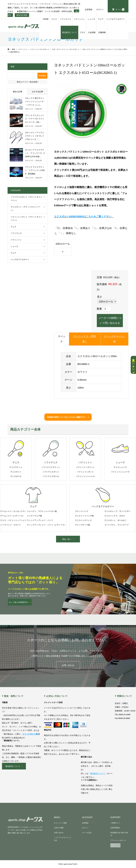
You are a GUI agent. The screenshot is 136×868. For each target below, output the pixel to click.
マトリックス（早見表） (85, 339)
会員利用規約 (115, 828)
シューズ (91, 19)
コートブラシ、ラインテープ (116, 525)
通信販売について (69, 32)
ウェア (101, 19)
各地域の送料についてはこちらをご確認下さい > (68, 417)
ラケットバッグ (82, 511)
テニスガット (16, 472)
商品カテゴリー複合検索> (27, 82)
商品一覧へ (67, 539)
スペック (62, 339)
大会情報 (92, 32)
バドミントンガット (85, 472)
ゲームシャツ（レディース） (12, 516)
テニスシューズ (120, 467)
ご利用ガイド (115, 823)
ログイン (100, 9)
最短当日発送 (22, 15)
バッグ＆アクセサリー (116, 19)
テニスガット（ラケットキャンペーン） (25, 208)
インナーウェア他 (34, 516)
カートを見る (87, 833)
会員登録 (89, 9)
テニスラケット (16, 467)
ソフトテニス (65, 19)
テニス (54, 19)
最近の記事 (18, 92)
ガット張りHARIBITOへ (19, 602)
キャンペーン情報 (60, 823)
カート (120, 9)
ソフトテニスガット (51, 472)
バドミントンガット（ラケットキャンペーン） (26, 218)
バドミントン (79, 19)
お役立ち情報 (59, 828)
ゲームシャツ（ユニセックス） (13, 511)
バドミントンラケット (85, 467)
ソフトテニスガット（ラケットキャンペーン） (26, 199)
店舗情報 (102, 32)
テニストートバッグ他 (84, 516)
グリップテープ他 (82, 525)
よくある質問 (115, 845)
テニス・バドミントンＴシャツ (13, 520)
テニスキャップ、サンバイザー (117, 511)
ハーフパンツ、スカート (11, 525)
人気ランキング (133, 365)
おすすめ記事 (37, 92)
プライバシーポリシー (118, 840)
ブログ (82, 32)
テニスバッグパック (83, 520)
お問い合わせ (68, 665)
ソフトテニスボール (51, 476)
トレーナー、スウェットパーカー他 (42, 511)
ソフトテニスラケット (51, 467)
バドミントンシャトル (85, 476)
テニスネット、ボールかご (116, 520)
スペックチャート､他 (114, 339)
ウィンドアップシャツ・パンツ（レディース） (46, 525)
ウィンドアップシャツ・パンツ (40, 520)
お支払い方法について (57, 696)
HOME (46, 19)
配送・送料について (14, 696)
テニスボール (16, 476)
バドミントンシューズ (120, 472)
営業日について (124, 696)
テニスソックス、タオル (115, 516)
